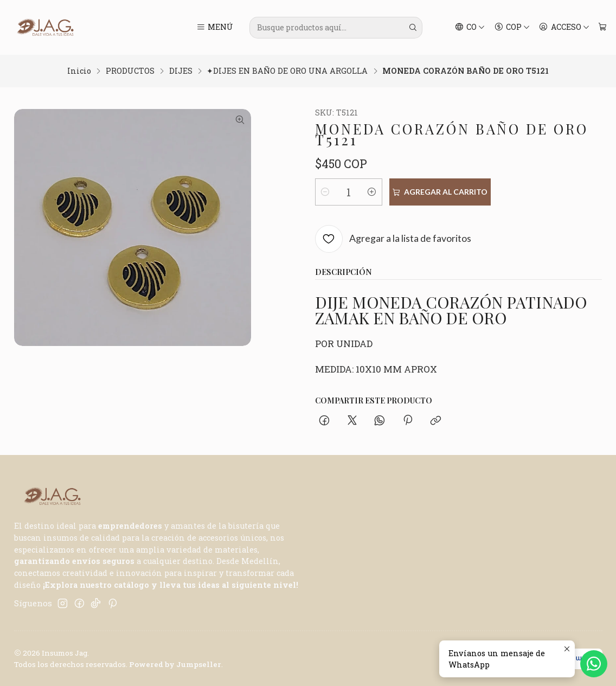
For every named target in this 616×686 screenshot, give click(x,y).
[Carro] (602, 28)
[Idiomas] (470, 28)
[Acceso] (564, 28)
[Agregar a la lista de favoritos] (393, 239)
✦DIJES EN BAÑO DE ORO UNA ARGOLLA (287, 71)
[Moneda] (512, 28)
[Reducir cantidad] (325, 192)
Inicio (79, 71)
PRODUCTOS (130, 71)
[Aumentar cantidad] (372, 192)
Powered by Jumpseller (175, 664)
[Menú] (214, 28)
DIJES (181, 71)
